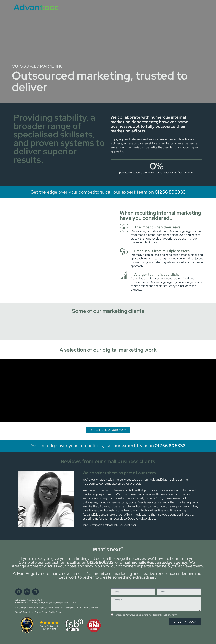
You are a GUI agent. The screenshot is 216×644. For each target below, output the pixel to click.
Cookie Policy (55, 612)
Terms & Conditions (24, 612)
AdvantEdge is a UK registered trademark (79, 608)
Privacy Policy (41, 612)
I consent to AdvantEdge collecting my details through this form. (145, 615)
